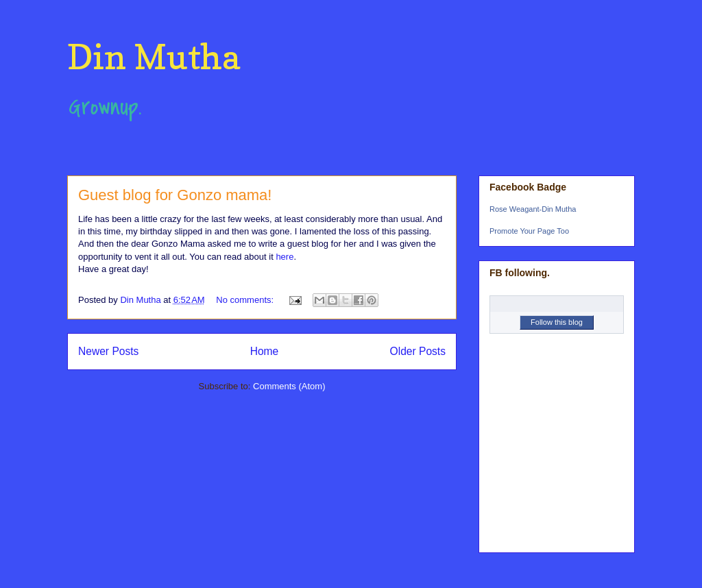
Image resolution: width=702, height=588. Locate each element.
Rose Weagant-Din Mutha (533, 209)
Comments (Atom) (289, 386)
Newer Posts (108, 351)
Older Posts (418, 351)
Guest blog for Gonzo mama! (175, 195)
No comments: (246, 300)
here (285, 257)
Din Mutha (154, 57)
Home (265, 351)
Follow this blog (557, 322)
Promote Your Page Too (529, 231)
